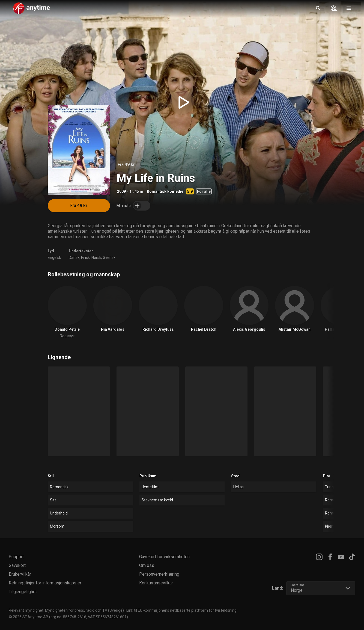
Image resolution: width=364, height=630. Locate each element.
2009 (121, 191)
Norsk (96, 258)
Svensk (109, 258)
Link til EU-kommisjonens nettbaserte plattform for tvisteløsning (181, 610)
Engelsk (54, 258)
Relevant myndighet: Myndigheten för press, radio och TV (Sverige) (66, 610)
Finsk (85, 258)
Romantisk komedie (165, 191)
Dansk (74, 258)
